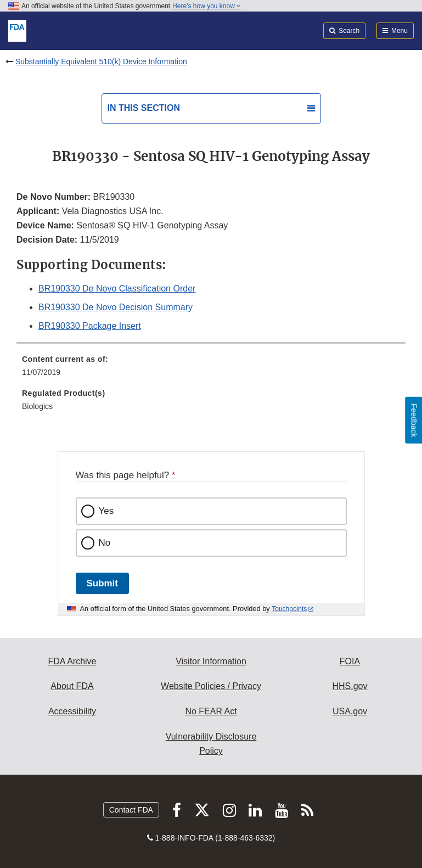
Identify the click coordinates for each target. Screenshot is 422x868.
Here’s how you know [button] (207, 6)
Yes (106, 511)
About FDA (72, 686)
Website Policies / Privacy (211, 686)
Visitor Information (211, 661)
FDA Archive (72, 661)
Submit (102, 583)
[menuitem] (211, 369)
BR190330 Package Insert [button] (90, 326)
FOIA (350, 661)
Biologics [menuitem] (37, 406)
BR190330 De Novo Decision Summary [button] (116, 307)
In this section (144, 108)
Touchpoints (289, 609)
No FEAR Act (211, 711)
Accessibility (72, 711)
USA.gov (350, 711)
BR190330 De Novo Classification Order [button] (117, 289)
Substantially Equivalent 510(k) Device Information (101, 61)
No (105, 543)
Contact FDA (131, 810)
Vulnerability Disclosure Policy (211, 744)
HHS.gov (350, 686)
